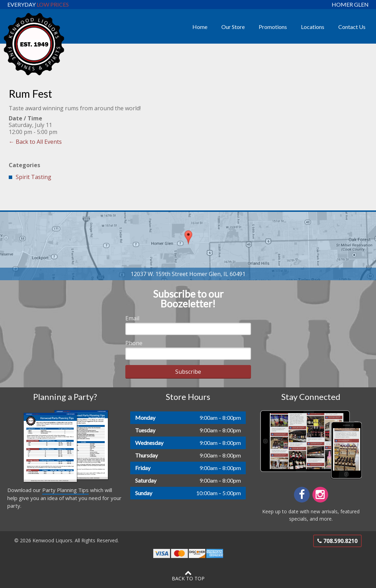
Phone (134, 343)
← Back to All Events (35, 142)
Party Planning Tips (65, 490)
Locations (313, 27)
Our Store (233, 27)
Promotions (273, 27)
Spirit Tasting (34, 177)
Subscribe (188, 372)
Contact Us (352, 27)
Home (200, 27)
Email (132, 318)
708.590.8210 (337, 541)
